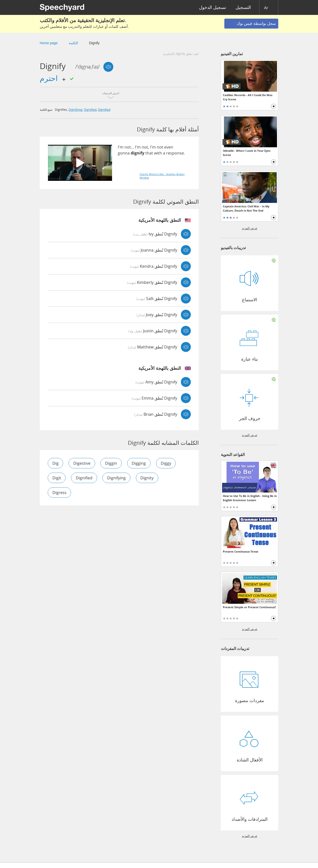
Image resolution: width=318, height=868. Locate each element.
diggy (167, 463)
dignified (90, 110)
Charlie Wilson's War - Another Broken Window (162, 176)
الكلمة (73, 43)
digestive (82, 463)
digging (139, 463)
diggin (112, 463)
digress (60, 492)
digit (57, 478)
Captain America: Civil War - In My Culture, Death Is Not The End (246, 208)
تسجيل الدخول (213, 8)
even (169, 147)
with (158, 153)
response (175, 153)
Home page (49, 43)
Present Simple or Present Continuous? (249, 607)
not (128, 147)
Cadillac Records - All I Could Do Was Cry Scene (248, 97)
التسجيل (243, 8)
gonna (124, 153)
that (149, 153)
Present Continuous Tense (241, 551)
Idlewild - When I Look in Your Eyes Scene (247, 153)
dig (56, 463)
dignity (148, 478)
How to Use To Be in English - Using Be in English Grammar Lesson (250, 498)
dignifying (76, 110)
